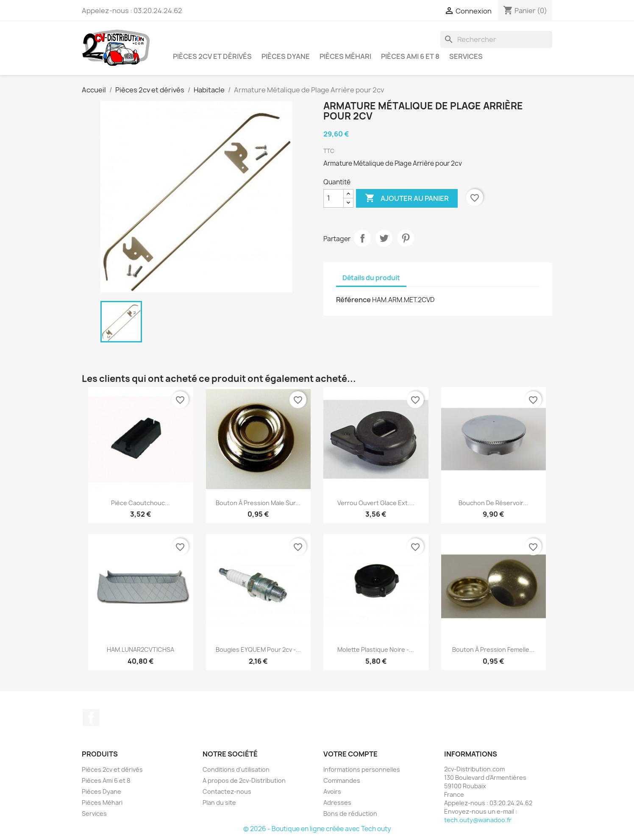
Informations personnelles (362, 769)
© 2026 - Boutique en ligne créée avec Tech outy (317, 829)
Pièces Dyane (286, 56)
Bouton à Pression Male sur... (258, 503)
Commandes (342, 780)
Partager (362, 238)
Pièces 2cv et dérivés (212, 56)
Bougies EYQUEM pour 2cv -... (258, 649)
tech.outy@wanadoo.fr (478, 820)
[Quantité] (334, 198)
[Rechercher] (496, 39)
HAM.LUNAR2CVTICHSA (140, 649)
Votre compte (350, 754)
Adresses (337, 802)
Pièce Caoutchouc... (140, 503)
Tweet (384, 238)
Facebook (91, 718)
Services (466, 56)
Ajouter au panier (407, 198)
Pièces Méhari (345, 56)
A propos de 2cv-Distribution (244, 780)
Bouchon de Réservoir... (493, 503)
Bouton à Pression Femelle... (493, 649)
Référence (353, 300)
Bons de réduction (350, 814)
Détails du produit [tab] (371, 278)
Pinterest (406, 238)
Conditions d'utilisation (236, 769)
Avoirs (332, 791)
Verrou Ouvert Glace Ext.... (376, 503)
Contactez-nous (227, 791)
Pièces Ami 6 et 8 (410, 56)
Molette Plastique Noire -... (376, 649)
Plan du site (219, 802)
